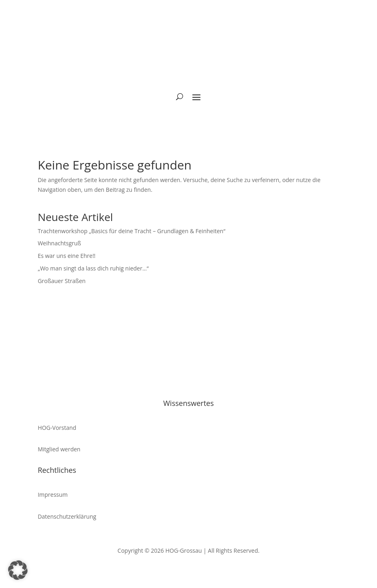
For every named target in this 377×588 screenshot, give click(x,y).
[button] (18, 570)
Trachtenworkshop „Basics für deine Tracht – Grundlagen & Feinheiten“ (131, 231)
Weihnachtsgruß (59, 243)
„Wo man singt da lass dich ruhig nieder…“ (93, 268)
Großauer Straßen (62, 281)
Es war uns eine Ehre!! (67, 256)
